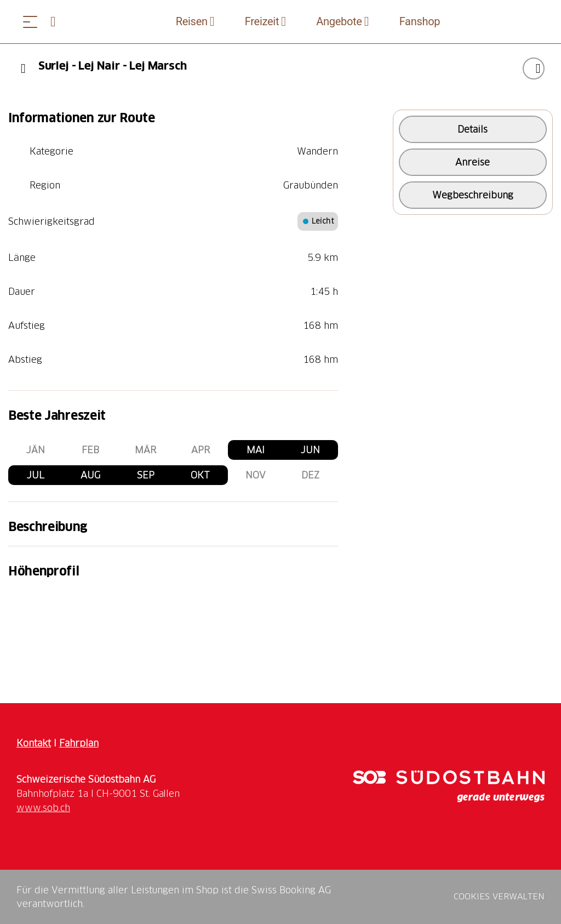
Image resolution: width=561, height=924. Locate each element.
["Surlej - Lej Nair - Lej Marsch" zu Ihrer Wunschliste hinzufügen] (534, 69)
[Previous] (23, 69)
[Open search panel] (58, 22)
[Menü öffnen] (30, 22)
